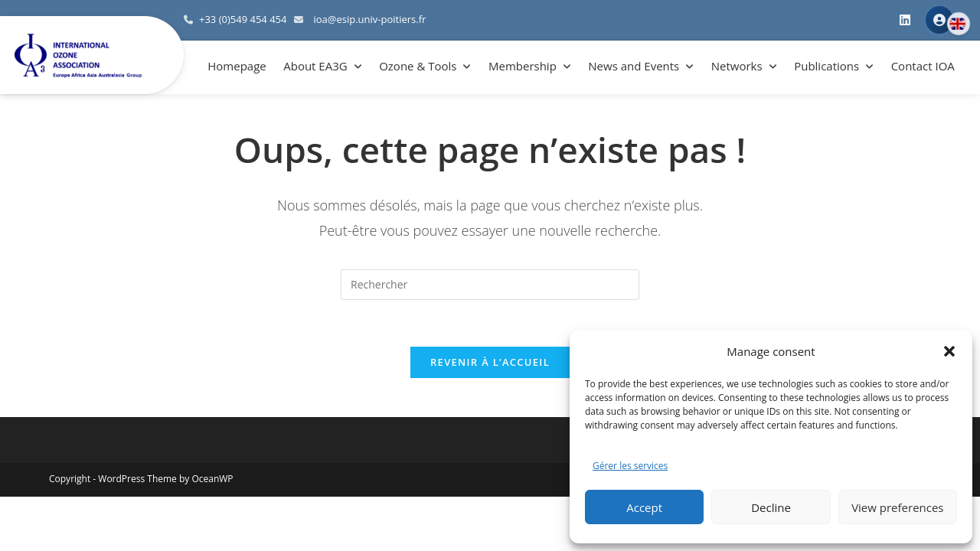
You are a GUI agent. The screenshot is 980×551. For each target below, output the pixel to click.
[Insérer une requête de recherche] (490, 285)
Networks (737, 66)
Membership (523, 66)
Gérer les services (630, 466)
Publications (826, 66)
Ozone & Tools (418, 66)
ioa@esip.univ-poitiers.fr (369, 19)
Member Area (939, 20)
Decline (771, 507)
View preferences (897, 507)
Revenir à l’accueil (490, 362)
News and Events (634, 66)
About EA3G (315, 66)
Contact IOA (923, 66)
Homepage (237, 66)
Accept (644, 507)
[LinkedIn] (905, 20)
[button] (949, 351)
